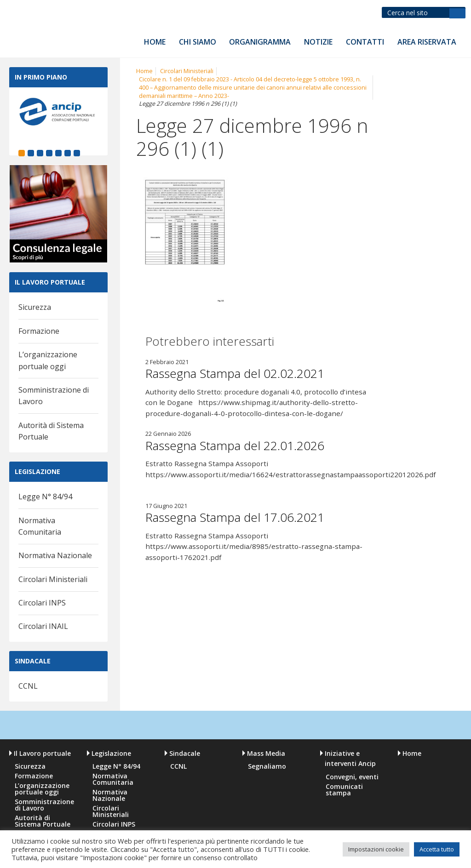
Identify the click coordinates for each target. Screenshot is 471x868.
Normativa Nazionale (55, 555)
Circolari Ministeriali (53, 579)
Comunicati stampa (344, 790)
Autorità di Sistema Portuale (43, 821)
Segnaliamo (267, 766)
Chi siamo (198, 42)
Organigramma (260, 42)
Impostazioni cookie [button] (376, 849)
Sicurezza (35, 307)
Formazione (39, 331)
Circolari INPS (42, 603)
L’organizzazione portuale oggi (42, 789)
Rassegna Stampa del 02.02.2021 (235, 373)
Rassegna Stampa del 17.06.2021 (235, 517)
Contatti (365, 42)
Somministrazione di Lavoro (44, 805)
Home (155, 42)
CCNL (28, 686)
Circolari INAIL (43, 626)
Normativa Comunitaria (113, 779)
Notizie (318, 42)
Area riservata (427, 42)
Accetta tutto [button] (437, 849)
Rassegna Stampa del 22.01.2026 (235, 445)
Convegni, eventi (352, 777)
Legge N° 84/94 (45, 497)
